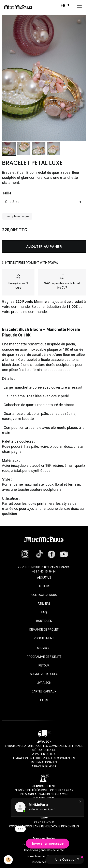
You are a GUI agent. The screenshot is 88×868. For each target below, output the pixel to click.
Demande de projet (44, 630)
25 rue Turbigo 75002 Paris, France (44, 567)
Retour (44, 666)
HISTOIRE (44, 586)
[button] (80, 801)
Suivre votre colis (44, 674)
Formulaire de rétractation (44, 856)
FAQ (44, 612)
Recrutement (44, 638)
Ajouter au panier (44, 246)
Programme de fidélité (44, 657)
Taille (7, 193)
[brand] (19, 7)
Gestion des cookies (44, 862)
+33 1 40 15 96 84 (44, 572)
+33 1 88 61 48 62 (62, 790)
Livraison (44, 683)
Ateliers (44, 604)
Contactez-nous (44, 595)
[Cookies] (8, 860)
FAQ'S (44, 700)
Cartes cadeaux (44, 692)
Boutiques (44, 621)
